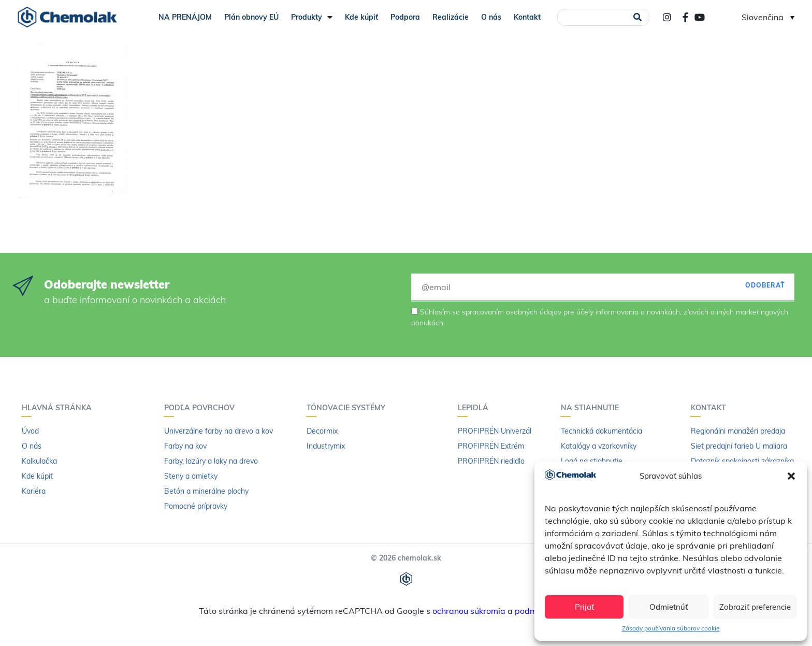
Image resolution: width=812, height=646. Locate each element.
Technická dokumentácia (601, 431)
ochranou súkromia (469, 611)
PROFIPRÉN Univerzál (495, 431)
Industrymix (326, 446)
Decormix (322, 431)
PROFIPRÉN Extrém (491, 446)
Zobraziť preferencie (755, 607)
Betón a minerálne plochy (206, 491)
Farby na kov (185, 446)
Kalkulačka (39, 461)
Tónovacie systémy (349, 408)
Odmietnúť (669, 607)
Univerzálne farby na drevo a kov (219, 431)
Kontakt (527, 17)
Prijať (584, 607)
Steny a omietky (191, 476)
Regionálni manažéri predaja (738, 431)
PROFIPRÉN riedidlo (491, 461)
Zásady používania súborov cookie (671, 628)
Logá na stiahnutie (592, 461)
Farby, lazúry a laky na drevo (211, 461)
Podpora (405, 17)
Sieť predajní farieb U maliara (739, 446)
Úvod (30, 431)
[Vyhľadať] (638, 17)
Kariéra (34, 491)
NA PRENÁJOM (185, 17)
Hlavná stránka (59, 408)
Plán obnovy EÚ (251, 17)
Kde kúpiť (361, 17)
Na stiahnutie (592, 408)
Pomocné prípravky (196, 506)
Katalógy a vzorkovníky (599, 446)
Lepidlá (476, 408)
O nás (491, 17)
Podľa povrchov (202, 408)
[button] (791, 476)
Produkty (312, 17)
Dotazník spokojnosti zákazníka (742, 461)
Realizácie (451, 17)
